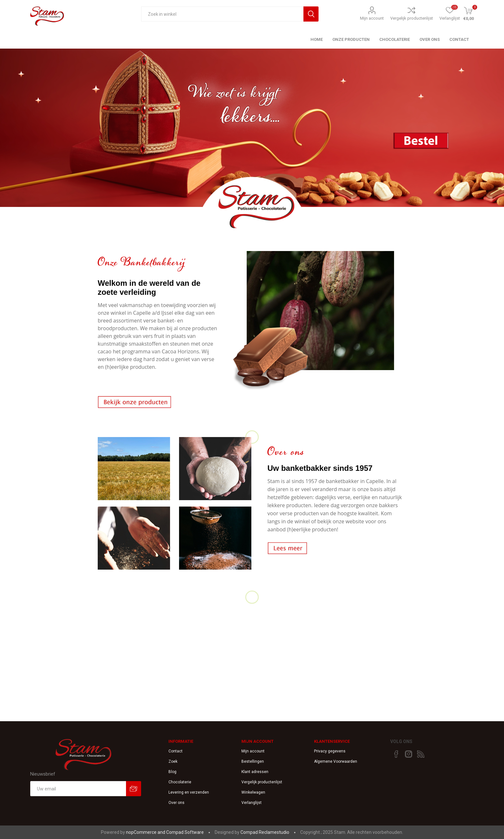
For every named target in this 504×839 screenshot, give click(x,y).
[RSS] (421, 754)
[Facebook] (396, 754)
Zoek (173, 761)
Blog (172, 772)
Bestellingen (253, 761)
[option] (252, 141)
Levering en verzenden (189, 792)
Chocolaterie (180, 782)
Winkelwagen (253, 792)
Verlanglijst (252, 803)
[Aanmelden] (78, 789)
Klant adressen (255, 772)
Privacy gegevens (330, 751)
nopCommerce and (146, 832)
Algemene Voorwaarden (336, 761)
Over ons (176, 803)
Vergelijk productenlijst (412, 18)
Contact (175, 751)
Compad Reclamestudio (265, 832)
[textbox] (222, 14)
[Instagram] (409, 754)
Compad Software (185, 832)
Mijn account (372, 18)
